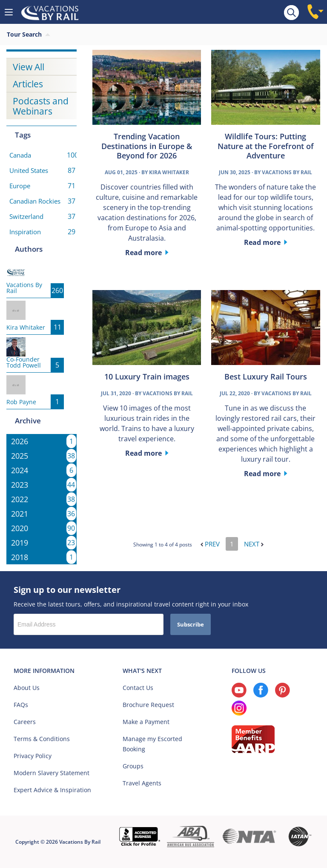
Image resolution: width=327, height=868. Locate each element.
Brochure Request (148, 705)
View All (29, 67)
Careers (25, 722)
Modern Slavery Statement (52, 773)
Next (254, 544)
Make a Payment (146, 722)
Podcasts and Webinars (41, 106)
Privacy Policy (33, 756)
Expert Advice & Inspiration (52, 790)
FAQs (21, 705)
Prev (210, 544)
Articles (28, 84)
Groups (133, 766)
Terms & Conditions (42, 739)
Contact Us (138, 688)
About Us (27, 688)
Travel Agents (142, 783)
